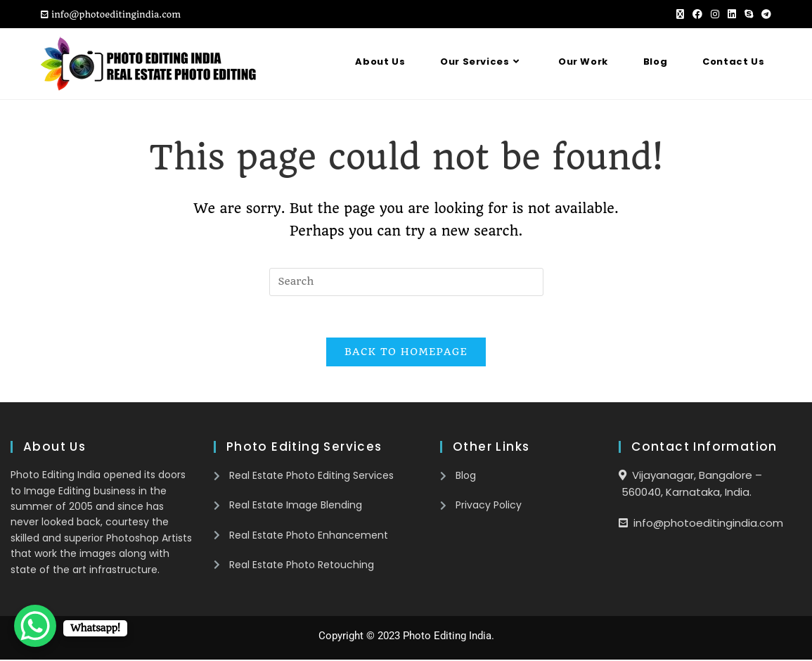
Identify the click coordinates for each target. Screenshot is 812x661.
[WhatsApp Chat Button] (35, 626)
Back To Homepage (406, 353)
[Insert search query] (406, 282)
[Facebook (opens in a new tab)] (697, 15)
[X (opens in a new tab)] (680, 15)
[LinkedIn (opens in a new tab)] (732, 15)
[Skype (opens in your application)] (749, 15)
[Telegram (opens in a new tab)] (764, 15)
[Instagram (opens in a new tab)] (715, 15)
